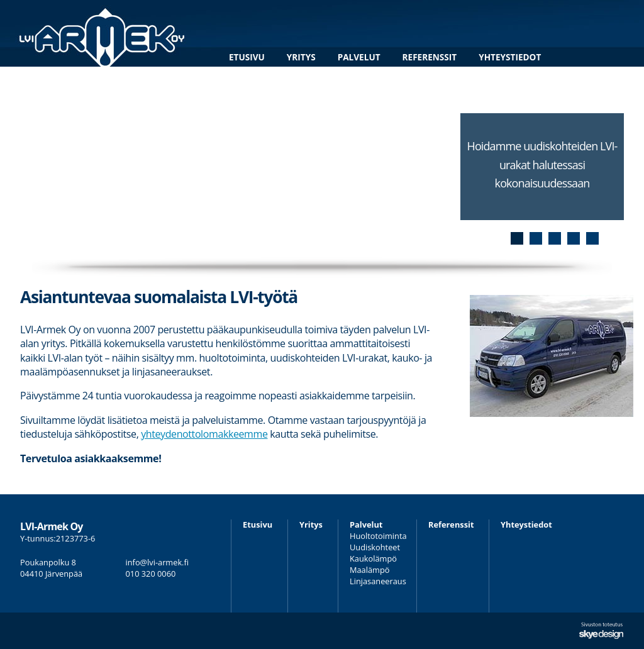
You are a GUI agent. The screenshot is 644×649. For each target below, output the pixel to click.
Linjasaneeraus (378, 581)
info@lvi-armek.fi (158, 562)
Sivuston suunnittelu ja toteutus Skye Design (601, 631)
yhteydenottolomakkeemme (204, 434)
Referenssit (430, 57)
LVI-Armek (103, 33)
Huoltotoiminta (378, 536)
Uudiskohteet (375, 547)
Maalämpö (369, 570)
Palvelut (359, 57)
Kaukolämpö (373, 558)
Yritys (301, 57)
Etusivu (247, 57)
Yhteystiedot (510, 57)
